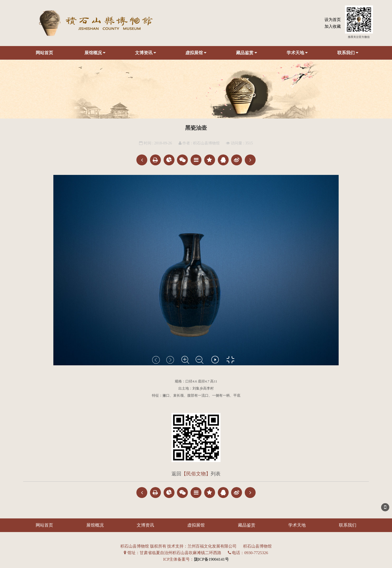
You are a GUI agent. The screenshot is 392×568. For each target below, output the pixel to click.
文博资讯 (146, 53)
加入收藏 (333, 26)
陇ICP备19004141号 (212, 559)
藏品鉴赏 (246, 53)
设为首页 (333, 20)
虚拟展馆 (196, 53)
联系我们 (348, 53)
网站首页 (44, 53)
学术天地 (297, 53)
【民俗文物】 (196, 474)
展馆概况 (95, 53)
